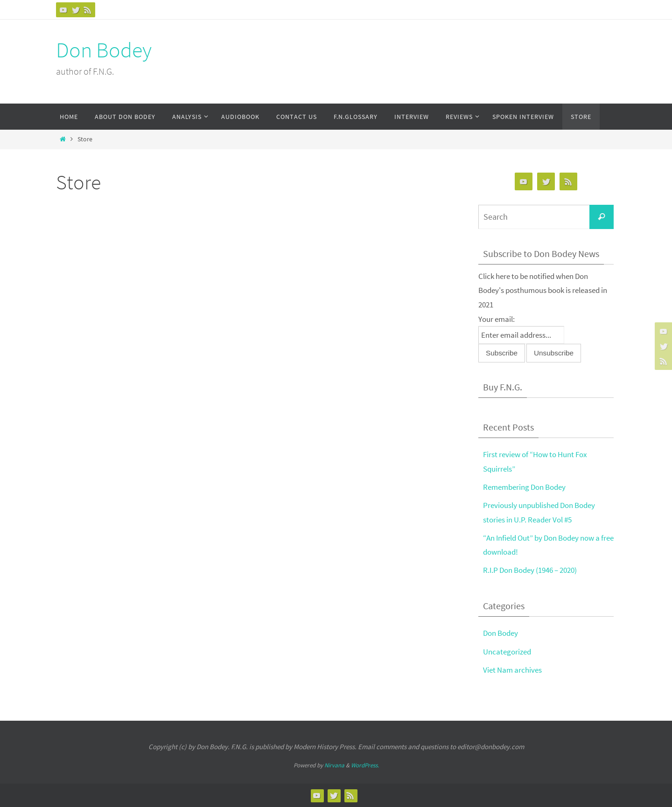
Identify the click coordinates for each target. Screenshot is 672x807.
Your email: (497, 319)
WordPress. (365, 765)
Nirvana (334, 765)
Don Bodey (104, 50)
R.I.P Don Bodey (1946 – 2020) (530, 570)
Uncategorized (507, 652)
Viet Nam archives (512, 670)
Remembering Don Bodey (524, 487)
